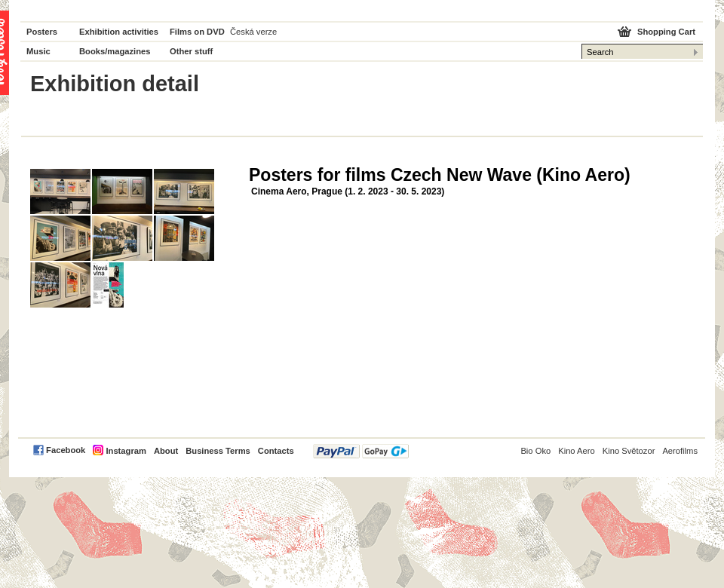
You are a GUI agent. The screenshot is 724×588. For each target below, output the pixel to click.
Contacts (276, 451)
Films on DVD (197, 32)
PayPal (361, 451)
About (166, 451)
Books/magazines (115, 51)
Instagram (126, 451)
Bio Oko (535, 451)
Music (38, 51)
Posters (42, 32)
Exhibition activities (119, 32)
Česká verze (253, 32)
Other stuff (191, 51)
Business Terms (218, 451)
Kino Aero (577, 451)
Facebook (66, 450)
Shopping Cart (666, 32)
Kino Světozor (629, 451)
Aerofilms (680, 451)
